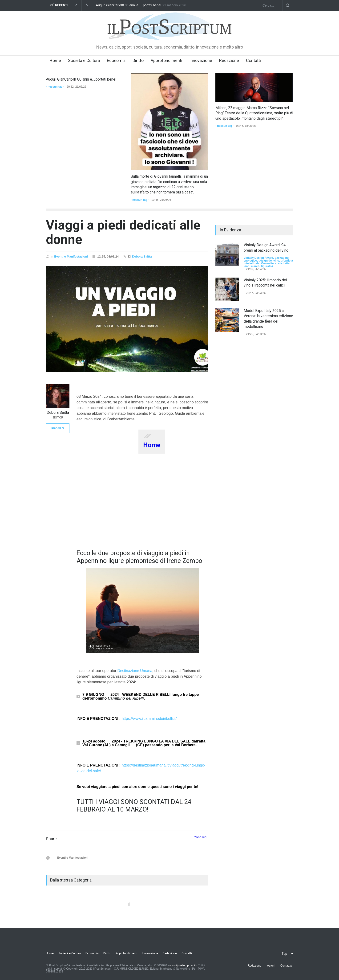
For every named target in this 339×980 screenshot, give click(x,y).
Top (284, 954)
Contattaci (287, 966)
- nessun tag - (55, 87)
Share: (52, 839)
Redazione (229, 60)
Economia (116, 60)
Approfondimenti (166, 60)
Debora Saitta (142, 256)
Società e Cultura (84, 60)
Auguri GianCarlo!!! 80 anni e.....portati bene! (129, 5)
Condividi (200, 837)
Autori (271, 966)
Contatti (253, 60)
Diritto (138, 60)
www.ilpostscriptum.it (183, 965)
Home (55, 60)
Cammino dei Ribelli (126, 698)
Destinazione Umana (135, 671)
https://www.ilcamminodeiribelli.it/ (149, 719)
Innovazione (201, 60)
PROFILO (58, 428)
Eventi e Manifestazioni (71, 256)
